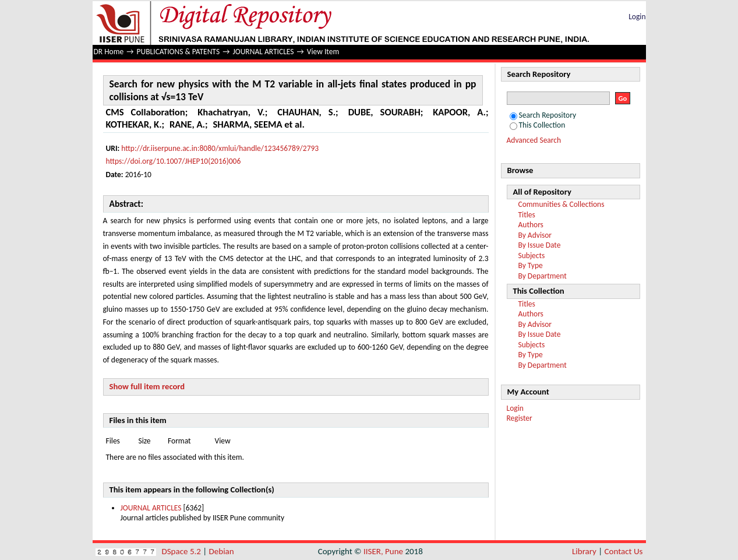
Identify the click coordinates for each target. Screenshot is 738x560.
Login (637, 17)
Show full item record (147, 386)
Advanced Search (534, 140)
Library (584, 551)
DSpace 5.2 (183, 551)
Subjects (532, 256)
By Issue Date (540, 245)
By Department (543, 276)
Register (520, 418)
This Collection (538, 125)
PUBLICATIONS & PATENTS (179, 52)
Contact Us (624, 551)
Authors (531, 225)
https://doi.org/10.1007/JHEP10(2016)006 (174, 161)
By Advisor (535, 235)
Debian (222, 551)
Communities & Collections (562, 204)
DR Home (109, 52)
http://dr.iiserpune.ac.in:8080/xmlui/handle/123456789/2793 (220, 148)
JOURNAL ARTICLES (263, 52)
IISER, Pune (383, 551)
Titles (527, 215)
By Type (531, 265)
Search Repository (543, 115)
